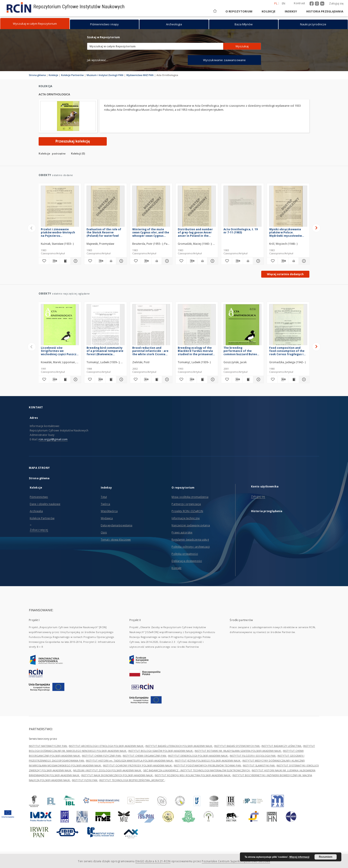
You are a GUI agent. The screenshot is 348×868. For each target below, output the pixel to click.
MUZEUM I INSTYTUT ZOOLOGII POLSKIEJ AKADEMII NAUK (108, 770)
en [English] (284, 3)
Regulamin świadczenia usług (190, 540)
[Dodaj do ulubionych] (44, 261)
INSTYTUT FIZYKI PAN (85, 780)
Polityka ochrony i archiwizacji (191, 547)
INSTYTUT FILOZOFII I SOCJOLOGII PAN (253, 756)
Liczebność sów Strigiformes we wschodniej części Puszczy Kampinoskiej (59, 351)
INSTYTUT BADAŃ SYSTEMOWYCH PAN (237, 746)
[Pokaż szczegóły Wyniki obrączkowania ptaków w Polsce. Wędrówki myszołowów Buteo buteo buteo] (303, 261)
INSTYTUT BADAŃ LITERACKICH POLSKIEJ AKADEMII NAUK (179, 746)
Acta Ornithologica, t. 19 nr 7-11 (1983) (241, 231)
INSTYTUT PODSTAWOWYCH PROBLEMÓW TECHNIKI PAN (208, 765)
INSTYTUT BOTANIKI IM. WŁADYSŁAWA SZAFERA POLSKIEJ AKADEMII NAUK (238, 751)
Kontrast (299, 3)
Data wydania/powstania (117, 525)
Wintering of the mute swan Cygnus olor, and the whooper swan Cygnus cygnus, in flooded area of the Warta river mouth (151, 232)
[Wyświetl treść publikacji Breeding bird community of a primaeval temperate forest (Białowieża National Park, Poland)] (111, 379)
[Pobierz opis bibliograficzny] (54, 261)
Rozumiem (326, 857)
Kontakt (176, 568)
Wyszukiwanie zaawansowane (224, 60)
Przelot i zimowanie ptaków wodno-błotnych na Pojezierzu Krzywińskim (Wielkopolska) (58, 232)
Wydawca (107, 518)
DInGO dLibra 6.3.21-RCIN (153, 861)
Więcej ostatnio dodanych (285, 274)
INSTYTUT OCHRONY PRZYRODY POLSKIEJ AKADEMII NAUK (138, 765)
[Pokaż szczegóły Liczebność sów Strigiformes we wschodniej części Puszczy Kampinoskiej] (75, 379)
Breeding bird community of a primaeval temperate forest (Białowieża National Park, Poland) (105, 351)
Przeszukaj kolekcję (73, 141)
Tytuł (104, 497)
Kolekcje (269, 11)
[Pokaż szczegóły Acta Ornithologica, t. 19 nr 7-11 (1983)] (258, 261)
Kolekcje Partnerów (72, 75)
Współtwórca (109, 511)
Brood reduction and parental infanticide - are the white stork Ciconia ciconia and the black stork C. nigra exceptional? (150, 351)
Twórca (106, 504)
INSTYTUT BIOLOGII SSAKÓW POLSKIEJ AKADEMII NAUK (161, 751)
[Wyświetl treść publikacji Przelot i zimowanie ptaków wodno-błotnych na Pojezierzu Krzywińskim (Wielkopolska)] (65, 261)
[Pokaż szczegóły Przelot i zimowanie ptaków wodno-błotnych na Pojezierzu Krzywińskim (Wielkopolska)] (75, 261)
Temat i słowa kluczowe (116, 540)
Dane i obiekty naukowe (45, 504)
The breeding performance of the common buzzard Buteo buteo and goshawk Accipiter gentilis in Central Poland (240, 351)
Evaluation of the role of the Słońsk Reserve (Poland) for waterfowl (104, 232)
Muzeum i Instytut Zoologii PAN (105, 75)
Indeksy (291, 11)
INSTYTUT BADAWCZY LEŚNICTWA (282, 746)
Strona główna (37, 75)
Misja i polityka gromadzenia (190, 497)
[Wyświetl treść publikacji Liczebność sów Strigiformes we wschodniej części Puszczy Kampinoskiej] (65, 379)
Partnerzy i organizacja (186, 504)
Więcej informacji (299, 857)
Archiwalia (36, 511)
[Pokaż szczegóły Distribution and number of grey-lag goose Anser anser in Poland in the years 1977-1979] (212, 261)
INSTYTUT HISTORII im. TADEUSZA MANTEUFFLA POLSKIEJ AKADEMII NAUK (130, 761)
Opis (104, 532)
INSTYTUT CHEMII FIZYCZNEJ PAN (102, 756)
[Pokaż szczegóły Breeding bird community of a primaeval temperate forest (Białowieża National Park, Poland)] (121, 379)
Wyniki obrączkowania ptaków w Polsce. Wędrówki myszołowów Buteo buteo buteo (286, 232)
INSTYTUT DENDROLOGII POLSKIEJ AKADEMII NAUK (198, 756)
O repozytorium (239, 11)
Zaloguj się (336, 3)
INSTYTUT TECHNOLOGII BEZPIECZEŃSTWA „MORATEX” (132, 780)
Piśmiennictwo (39, 497)
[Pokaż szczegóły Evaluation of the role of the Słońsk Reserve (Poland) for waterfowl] (121, 261)
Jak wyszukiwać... (98, 60)
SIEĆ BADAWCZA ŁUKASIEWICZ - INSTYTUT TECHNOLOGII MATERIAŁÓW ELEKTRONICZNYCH (197, 770)
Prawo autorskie (182, 532)
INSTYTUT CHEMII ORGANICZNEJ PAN (145, 756)
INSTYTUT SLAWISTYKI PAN (259, 765)
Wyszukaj (242, 46)
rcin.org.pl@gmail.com (53, 439)
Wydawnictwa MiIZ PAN (140, 75)
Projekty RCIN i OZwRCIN (187, 511)
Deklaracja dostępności (187, 561)
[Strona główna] (215, 11)
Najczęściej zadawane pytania (191, 525)
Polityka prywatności (185, 554)
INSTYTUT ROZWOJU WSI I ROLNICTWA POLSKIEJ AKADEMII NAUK (193, 775)
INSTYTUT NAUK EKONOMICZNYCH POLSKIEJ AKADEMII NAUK (117, 775)
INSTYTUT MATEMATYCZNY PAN (48, 746)
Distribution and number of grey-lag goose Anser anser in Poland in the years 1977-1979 (195, 232)
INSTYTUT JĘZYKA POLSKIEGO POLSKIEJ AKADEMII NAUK (208, 761)
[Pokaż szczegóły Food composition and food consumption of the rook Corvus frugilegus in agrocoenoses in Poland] (304, 379)
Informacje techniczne (186, 518)
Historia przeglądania (325, 11)
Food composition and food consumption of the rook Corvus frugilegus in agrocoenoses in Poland (287, 351)
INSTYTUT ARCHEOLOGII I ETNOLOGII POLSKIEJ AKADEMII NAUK (106, 746)
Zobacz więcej (39, 530)
